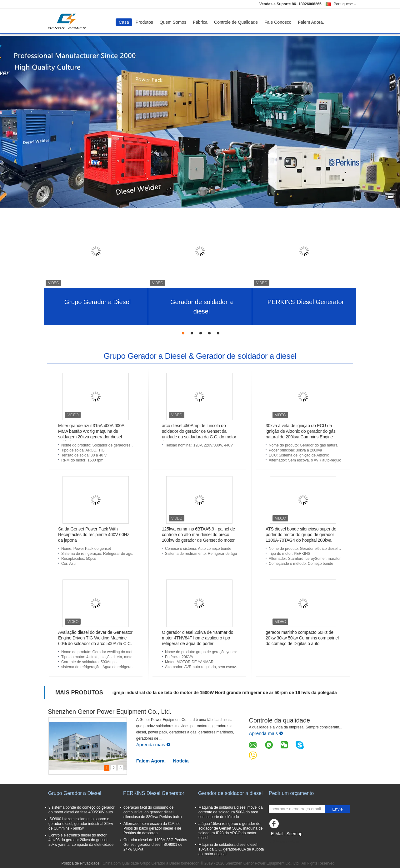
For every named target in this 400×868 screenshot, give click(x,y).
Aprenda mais (153, 745)
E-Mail (277, 834)
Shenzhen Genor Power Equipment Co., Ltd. (110, 712)
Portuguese (345, 4)
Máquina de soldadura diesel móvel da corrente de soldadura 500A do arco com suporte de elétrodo (230, 812)
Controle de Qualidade (236, 22)
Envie (337, 809)
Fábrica (200, 22)
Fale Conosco (278, 22)
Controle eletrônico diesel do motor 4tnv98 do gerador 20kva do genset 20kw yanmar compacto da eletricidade (81, 840)
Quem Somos (173, 22)
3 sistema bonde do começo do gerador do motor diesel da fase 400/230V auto (81, 810)
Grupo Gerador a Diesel (97, 302)
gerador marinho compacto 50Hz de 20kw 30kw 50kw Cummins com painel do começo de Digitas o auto (302, 638)
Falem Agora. (311, 22)
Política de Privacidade (80, 863)
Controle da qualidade (279, 720)
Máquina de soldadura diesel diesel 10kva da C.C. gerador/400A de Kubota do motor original (231, 849)
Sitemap (294, 834)
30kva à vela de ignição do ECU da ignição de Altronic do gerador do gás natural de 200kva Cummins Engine (301, 431)
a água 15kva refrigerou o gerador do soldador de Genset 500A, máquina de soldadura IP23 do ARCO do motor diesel (230, 831)
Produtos (144, 22)
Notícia (181, 761)
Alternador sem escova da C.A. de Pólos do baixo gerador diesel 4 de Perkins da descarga (152, 828)
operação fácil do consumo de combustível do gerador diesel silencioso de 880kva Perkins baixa (153, 812)
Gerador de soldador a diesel (202, 307)
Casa (124, 22)
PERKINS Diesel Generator (306, 302)
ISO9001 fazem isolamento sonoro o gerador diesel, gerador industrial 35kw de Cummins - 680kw (81, 824)
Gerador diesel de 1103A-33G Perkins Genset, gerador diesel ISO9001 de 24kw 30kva (155, 845)
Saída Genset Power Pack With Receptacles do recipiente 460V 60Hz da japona (94, 535)
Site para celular (284, 841)
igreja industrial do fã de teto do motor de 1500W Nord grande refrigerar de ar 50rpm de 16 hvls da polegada (225, 693)
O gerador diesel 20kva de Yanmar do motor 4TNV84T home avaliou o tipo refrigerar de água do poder (197, 638)
